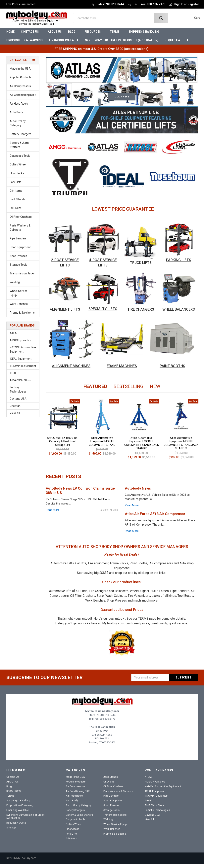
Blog (73, 36)
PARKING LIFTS (179, 264)
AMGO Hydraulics (21, 344)
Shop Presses (18, 260)
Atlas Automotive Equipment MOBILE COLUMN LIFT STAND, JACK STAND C (181, 447)
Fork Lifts (16, 186)
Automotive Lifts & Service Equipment (38, 24)
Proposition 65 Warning (25, 44)
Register (193, 4)
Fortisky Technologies (18, 394)
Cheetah (15, 410)
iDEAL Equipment (21, 363)
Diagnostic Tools (23, 160)
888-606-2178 (107, 723)
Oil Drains (16, 212)
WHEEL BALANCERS (179, 313)
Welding (15, 286)
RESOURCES (94, 36)
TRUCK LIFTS (141, 267)
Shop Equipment (23, 251)
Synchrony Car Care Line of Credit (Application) (122, 44)
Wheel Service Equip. (24, 297)
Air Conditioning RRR (23, 99)
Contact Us (31, 36)
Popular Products (21, 82)
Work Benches (19, 308)
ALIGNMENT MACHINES (71, 370)
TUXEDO (15, 377)
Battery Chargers (21, 138)
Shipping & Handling (144, 36)
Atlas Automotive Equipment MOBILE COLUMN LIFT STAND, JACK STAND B (142, 447)
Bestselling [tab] (128, 391)
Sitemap (11, 832)
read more (53, 514)
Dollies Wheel (18, 169)
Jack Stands (18, 203)
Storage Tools (19, 269)
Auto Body (23, 117)
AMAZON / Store (20, 384)
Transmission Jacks (22, 278)
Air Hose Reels (19, 108)
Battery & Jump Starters (20, 149)
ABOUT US (55, 36)
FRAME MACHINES (122, 370)
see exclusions (136, 53)
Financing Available (64, 44)
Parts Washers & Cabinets (20, 232)
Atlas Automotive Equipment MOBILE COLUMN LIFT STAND (102, 445)
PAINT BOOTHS (172, 370)
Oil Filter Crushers (21, 221)
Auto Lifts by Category (24, 127)
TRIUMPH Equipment (23, 370)
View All (15, 417)
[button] (65, 151)
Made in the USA (20, 73)
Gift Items (16, 195)
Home (10, 36)
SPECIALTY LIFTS (103, 313)
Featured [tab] (95, 391)
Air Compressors (20, 90)
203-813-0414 (108, 719)
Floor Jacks (17, 177)
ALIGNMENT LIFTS (65, 313)
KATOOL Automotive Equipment (23, 354)
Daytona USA (18, 403)
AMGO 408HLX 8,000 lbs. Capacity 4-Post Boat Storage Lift (62, 445)
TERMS (116, 36)
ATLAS (14, 337)
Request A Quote (177, 44)
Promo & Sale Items (22, 317)
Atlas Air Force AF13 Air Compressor (155, 518)
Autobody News (138, 492)
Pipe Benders (18, 243)
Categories (18, 64)
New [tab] (155, 391)
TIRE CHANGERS (141, 313)
